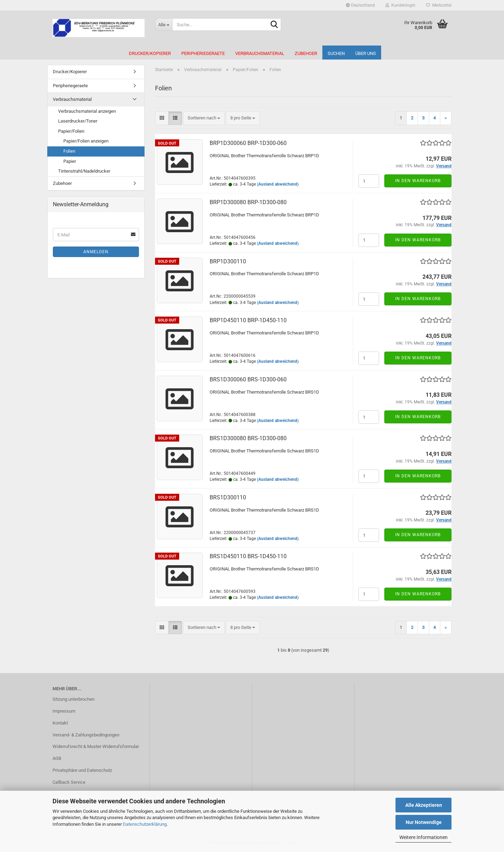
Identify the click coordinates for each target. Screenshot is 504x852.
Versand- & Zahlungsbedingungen (86, 735)
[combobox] (204, 118)
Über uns (366, 53)
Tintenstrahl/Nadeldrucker (84, 171)
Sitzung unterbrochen (73, 699)
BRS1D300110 (228, 497)
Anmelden (96, 252)
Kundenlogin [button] (400, 5)
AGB (57, 758)
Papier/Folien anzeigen (86, 141)
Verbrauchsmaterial (260, 53)
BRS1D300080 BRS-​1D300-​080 (248, 438)
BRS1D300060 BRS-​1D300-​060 (248, 379)
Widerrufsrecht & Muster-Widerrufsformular (96, 746)
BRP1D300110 (228, 261)
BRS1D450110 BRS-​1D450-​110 (248, 556)
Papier (70, 161)
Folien (69, 151)
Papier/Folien (71, 131)
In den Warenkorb (418, 181)
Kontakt (60, 723)
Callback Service (69, 782)
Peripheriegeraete (203, 53)
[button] (360, 5)
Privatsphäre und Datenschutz (82, 770)
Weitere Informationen (423, 837)
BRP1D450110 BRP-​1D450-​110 (248, 320)
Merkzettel (439, 5)
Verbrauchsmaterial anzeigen (87, 111)
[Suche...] (164, 25)
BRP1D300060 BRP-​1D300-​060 (248, 143)
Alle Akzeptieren (424, 805)
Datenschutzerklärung (145, 824)
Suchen (336, 53)
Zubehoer (306, 53)
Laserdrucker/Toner (78, 121)
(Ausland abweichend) (278, 184)
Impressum (64, 711)
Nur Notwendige (424, 822)
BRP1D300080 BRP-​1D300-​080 (248, 202)
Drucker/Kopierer (150, 53)
